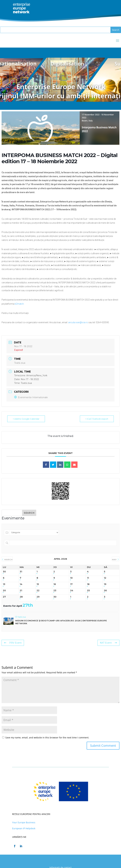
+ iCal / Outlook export (97, 419)
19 (105, 584)
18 (88, 584)
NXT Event (108, 643)
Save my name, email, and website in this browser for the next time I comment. (47, 738)
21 (21, 591)
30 (4, 572)
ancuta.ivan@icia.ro (78, 322)
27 (4, 597)
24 (72, 591)
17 (71, 584)
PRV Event (13, 643)
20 (4, 591)
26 (105, 591)
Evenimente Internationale (31, 397)
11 (88, 578)
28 (21, 597)
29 (38, 597)
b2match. (19, 304)
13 (4, 584)
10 (71, 578)
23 (55, 591)
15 (38, 584)
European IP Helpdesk (24, 828)
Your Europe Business (24, 822)
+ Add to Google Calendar (26, 419)
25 (88, 591)
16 (55, 584)
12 (105, 578)
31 (21, 572)
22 (38, 591)
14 (21, 584)
